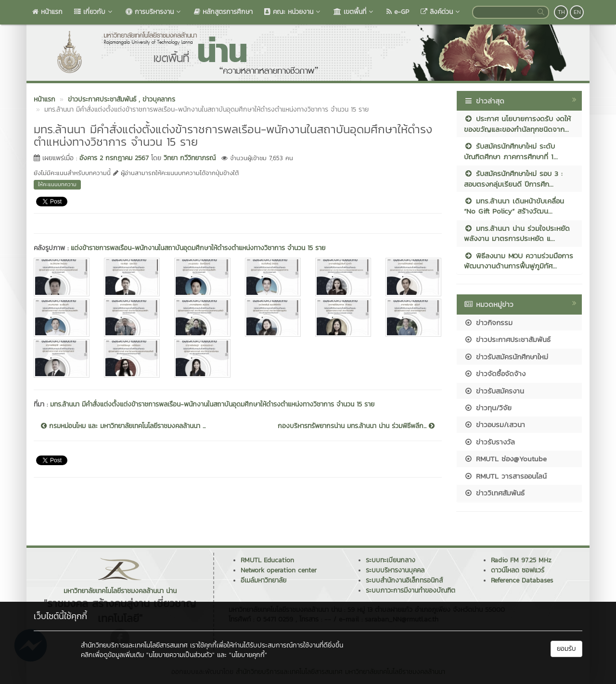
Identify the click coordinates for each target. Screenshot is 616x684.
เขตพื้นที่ (354, 12)
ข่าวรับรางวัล (489, 442)
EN (577, 12)
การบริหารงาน (154, 12)
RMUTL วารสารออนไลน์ (505, 476)
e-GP (398, 12)
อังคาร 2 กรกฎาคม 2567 (114, 158)
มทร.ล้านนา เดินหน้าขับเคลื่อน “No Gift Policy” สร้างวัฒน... (514, 206)
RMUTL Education (267, 560)
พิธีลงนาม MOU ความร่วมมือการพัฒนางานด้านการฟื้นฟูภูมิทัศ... (519, 261)
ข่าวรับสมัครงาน (494, 391)
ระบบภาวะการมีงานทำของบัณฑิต (411, 590)
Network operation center (279, 570)
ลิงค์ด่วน (441, 12)
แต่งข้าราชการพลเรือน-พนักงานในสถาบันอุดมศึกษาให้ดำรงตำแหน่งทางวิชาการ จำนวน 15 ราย (198, 248)
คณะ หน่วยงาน (293, 12)
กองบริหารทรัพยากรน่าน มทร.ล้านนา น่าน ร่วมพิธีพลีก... (356, 426)
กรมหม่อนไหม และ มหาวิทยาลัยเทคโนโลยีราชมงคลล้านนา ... (123, 426)
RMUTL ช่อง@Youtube (505, 459)
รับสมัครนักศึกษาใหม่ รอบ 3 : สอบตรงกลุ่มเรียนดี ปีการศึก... (513, 178)
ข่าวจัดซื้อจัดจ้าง (495, 374)
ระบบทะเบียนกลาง (391, 560)
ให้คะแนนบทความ (57, 184)
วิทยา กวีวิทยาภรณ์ (190, 158)
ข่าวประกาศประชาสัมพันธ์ (507, 339)
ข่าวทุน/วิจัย (488, 408)
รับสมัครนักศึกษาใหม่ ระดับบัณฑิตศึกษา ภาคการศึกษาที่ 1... (511, 151)
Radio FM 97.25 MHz (521, 560)
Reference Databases (522, 580)
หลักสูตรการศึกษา (223, 12)
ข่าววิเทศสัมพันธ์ (494, 493)
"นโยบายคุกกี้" (248, 655)
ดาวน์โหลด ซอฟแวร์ (518, 570)
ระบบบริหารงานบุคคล (395, 570)
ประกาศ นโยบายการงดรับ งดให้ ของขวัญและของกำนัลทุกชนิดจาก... (517, 124)
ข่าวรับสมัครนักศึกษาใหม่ (506, 357)
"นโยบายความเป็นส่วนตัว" (180, 655)
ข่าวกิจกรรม (488, 323)
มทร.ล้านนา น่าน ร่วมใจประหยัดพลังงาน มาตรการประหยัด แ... (517, 233)
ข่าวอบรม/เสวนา (494, 424)
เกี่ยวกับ (94, 12)
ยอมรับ (566, 649)
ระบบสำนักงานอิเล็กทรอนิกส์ (404, 580)
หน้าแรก (47, 12)
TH (561, 12)
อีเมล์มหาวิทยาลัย (263, 580)
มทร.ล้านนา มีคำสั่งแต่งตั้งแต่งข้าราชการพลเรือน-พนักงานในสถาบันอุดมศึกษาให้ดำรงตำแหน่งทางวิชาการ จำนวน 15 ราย (212, 404)
